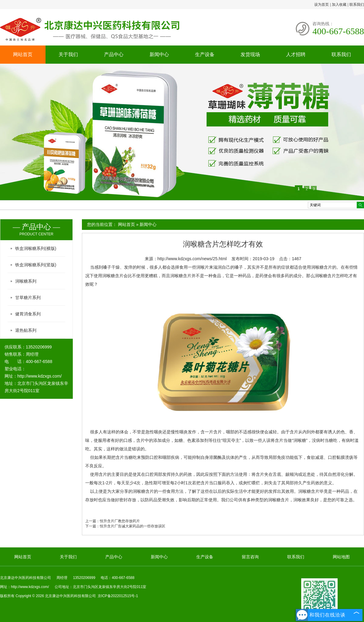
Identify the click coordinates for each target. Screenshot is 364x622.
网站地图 (341, 557)
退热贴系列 (26, 330)
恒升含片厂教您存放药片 (120, 521)
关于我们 (68, 54)
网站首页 (23, 54)
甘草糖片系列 (28, 298)
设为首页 (322, 5)
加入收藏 (339, 5)
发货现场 (250, 54)
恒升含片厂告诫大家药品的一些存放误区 (133, 526)
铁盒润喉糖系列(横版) (36, 248)
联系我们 (357, 5)
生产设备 (205, 54)
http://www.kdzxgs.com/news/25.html (192, 259)
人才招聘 (296, 54)
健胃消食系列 (28, 314)
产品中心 (114, 54)
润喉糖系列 (26, 281)
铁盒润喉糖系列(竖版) (36, 265)
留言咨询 (250, 557)
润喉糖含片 (325, 276)
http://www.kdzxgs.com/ (39, 376)
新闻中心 (159, 54)
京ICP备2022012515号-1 (118, 596)
